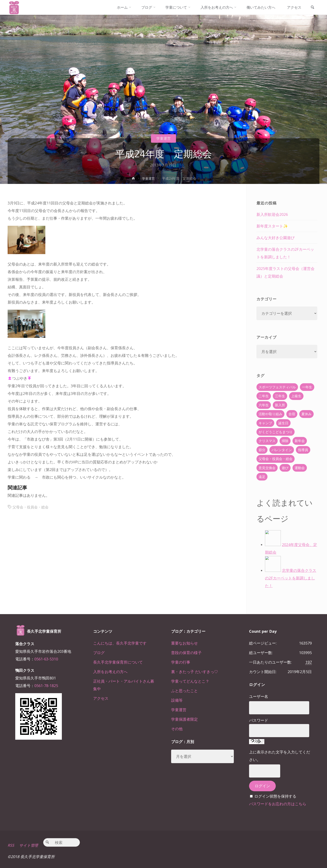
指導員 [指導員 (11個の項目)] (303, 450)
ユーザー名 (259, 696)
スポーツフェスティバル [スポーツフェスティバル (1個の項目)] (277, 387)
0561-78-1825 (46, 686)
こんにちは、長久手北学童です (120, 643)
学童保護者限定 (184, 719)
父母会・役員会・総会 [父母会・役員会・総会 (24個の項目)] (276, 459)
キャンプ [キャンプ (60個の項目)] (265, 423)
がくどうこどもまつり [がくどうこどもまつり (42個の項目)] (276, 432)
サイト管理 (29, 845)
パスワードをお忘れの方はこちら (278, 804)
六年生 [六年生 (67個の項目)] (264, 405)
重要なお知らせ (184, 643)
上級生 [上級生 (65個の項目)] (296, 396)
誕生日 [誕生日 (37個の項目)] (283, 423)
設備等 (177, 700)
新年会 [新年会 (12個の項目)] (300, 441)
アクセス (101, 698)
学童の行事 (181, 662)
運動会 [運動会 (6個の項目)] (300, 468)
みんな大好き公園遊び (276, 238)
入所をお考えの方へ (110, 672)
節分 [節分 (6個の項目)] (262, 450)
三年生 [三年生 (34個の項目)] (280, 396)
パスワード (259, 720)
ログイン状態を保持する (275, 796)
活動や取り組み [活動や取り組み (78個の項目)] (270, 414)
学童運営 (163, 138)
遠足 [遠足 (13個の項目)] (262, 477)
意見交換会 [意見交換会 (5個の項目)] (267, 468)
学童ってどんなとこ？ (190, 681)
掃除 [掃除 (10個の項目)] (285, 441)
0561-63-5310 (46, 659)
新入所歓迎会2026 (272, 214)
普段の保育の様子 (186, 653)
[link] (312, 8)
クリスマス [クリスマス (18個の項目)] (267, 441)
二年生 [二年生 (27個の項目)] (264, 396)
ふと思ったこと (184, 691)
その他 (177, 729)
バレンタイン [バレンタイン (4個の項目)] (282, 450)
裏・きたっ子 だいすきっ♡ (195, 672)
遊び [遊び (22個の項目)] (285, 468)
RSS (11, 845)
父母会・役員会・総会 (32, 507)
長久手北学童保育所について (118, 662)
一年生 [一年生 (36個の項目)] (307, 387)
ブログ (99, 653)
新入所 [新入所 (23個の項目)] (280, 405)
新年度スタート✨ (272, 226)
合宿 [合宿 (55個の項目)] (292, 414)
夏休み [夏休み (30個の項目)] (306, 414)
